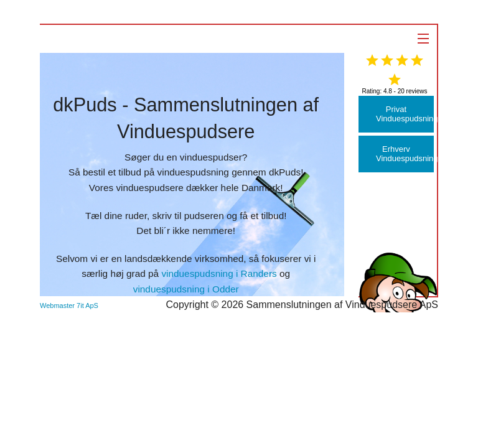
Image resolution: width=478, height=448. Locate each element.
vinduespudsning (193, 172)
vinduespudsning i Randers (219, 273)
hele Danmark (251, 188)
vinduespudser (211, 157)
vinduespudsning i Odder (186, 289)
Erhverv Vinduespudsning (405, 154)
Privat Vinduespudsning (405, 114)
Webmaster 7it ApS (69, 306)
